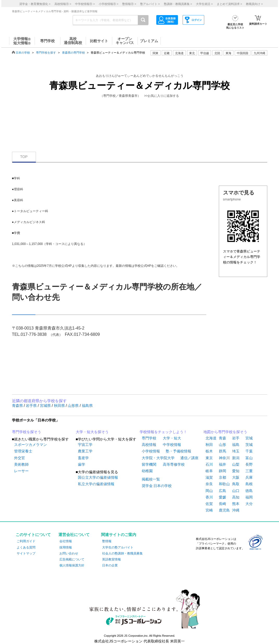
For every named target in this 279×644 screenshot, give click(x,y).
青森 (222, 438)
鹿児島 (224, 510)
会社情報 (66, 541)
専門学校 (149, 438)
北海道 (179, 53)
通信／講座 (189, 458)
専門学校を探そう (27, 432)
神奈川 (224, 458)
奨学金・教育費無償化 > (35, 4)
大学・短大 (172, 438)
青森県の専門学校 (73, 53)
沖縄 (236, 510)
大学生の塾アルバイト (118, 547)
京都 (222, 477)
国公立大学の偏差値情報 (98, 477)
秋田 (209, 445)
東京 (209, 458)
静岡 (222, 471)
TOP (24, 157)
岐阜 (209, 471)
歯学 (82, 464)
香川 (209, 497)
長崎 (222, 504)
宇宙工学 (85, 445)
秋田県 (60, 406)
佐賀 (209, 504)
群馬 (222, 451)
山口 (236, 491)
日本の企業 (110, 565)
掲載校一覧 (151, 479)
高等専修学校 (174, 464)
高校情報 (149, 445)
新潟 (236, 458)
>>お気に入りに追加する (162, 96)
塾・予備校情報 (178, 451)
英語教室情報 (111, 559)
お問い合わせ (69, 553)
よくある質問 (26, 547)
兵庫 (249, 477)
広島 (222, 491)
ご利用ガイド (26, 541)
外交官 (20, 458)
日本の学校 (23, 53)
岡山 (209, 491)
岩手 (236, 438)
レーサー (21, 471)
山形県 (74, 406)
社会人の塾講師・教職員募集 (122, 553)
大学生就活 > (204, 4)
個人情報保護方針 (72, 565)
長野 (249, 464)
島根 (249, 484)
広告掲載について (72, 559)
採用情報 (66, 547)
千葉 (249, 451)
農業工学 (85, 451)
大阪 (236, 477)
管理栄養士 (23, 451)
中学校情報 (172, 445)
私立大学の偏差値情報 (96, 484)
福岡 (249, 497)
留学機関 (149, 464)
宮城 (249, 438)
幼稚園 (147, 471)
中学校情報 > (85, 4)
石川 (209, 464)
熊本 (236, 504)
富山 (249, 458)
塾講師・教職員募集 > (178, 4)
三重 (249, 471)
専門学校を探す (46, 53)
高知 (236, 497)
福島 (236, 445)
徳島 (249, 491)
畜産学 (83, 458)
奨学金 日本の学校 (157, 486)
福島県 (87, 406)
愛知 (236, 471)
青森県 (18, 406)
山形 (222, 445)
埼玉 (236, 451)
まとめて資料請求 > (229, 4)
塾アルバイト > (150, 4)
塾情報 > (129, 4)
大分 (249, 504)
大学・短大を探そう (92, 432)
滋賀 (209, 477)
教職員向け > (254, 4)
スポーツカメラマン (30, 445)
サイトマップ (26, 553)
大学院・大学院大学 (158, 458)
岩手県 (32, 406)
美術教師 (21, 464)
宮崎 (209, 510)
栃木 (209, 451)
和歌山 (224, 484)
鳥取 (236, 484)
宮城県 (46, 406)
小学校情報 (151, 451)
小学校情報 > (109, 4)
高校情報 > (63, 4)
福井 (222, 464)
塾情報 (107, 541)
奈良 (209, 484)
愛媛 (222, 497)
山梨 (236, 464)
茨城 (249, 445)
